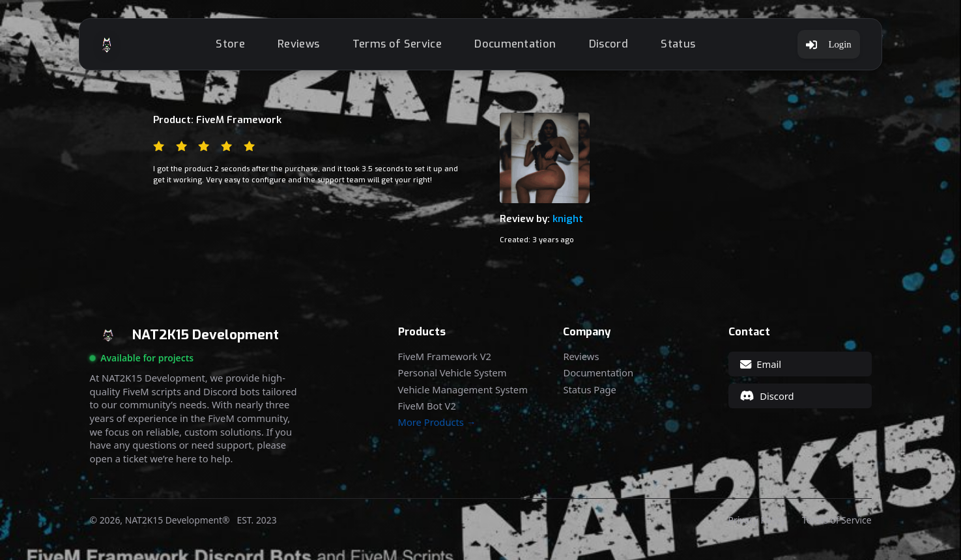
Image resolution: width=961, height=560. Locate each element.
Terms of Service (397, 44)
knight (568, 219)
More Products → (437, 422)
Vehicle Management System (463, 390)
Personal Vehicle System (452, 373)
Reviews (298, 44)
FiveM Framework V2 (445, 357)
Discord (609, 44)
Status (678, 44)
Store (230, 44)
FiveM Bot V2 (427, 406)
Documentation (515, 44)
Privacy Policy (757, 520)
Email (761, 364)
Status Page (589, 390)
